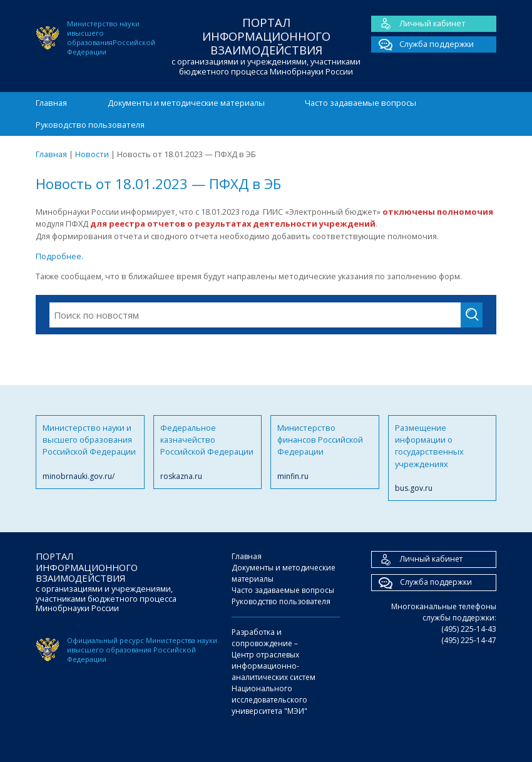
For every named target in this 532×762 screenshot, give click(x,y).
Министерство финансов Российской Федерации (325, 452)
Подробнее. (59, 256)
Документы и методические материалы (186, 103)
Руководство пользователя (90, 125)
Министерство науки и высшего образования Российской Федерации (90, 452)
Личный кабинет (418, 24)
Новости (92, 154)
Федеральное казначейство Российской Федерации (208, 452)
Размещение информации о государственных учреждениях (442, 458)
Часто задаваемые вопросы (361, 103)
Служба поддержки (422, 44)
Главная (51, 103)
